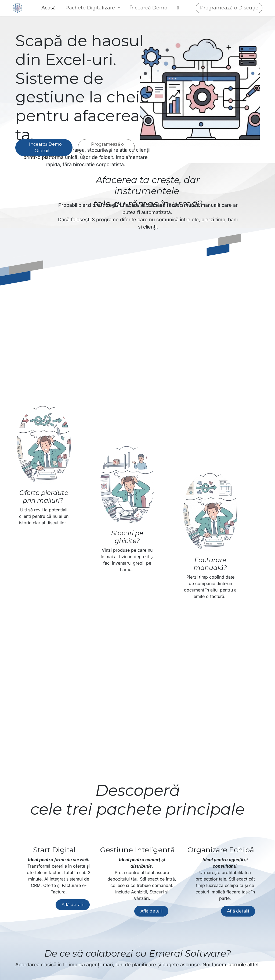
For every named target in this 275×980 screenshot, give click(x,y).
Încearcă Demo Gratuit (44, 147)
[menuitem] (48, 8)
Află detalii (73, 905)
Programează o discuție (106, 147)
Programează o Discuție (229, 8)
